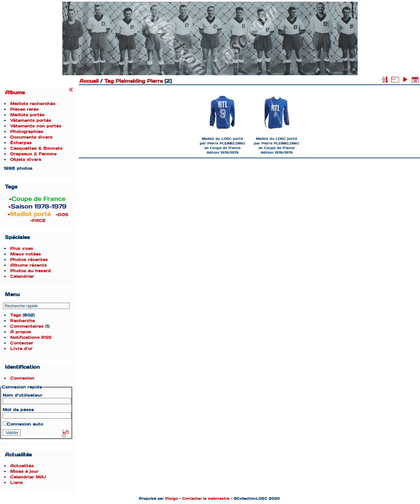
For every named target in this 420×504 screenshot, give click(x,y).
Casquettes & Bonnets (36, 148)
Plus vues (22, 248)
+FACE (38, 220)
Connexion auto (23, 424)
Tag (109, 81)
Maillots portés (27, 115)
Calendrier (22, 276)
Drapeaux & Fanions (33, 154)
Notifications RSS (31, 337)
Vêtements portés (31, 120)
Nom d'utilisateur (22, 395)
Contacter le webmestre (206, 498)
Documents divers (31, 137)
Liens (17, 482)
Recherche (22, 321)
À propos (21, 332)
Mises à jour (24, 471)
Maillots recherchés (33, 104)
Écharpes (21, 143)
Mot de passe (18, 410)
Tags (16, 315)
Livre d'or (21, 349)
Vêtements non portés (36, 126)
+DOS (62, 215)
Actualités (22, 466)
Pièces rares (24, 109)
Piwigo (171, 498)
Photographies (27, 131)
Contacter (22, 343)
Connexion (22, 378)
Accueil (89, 81)
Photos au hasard (31, 271)
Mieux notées (26, 254)
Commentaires (27, 326)
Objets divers (26, 159)
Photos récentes (29, 260)
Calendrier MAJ (28, 477)
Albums (15, 93)
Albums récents (29, 265)
